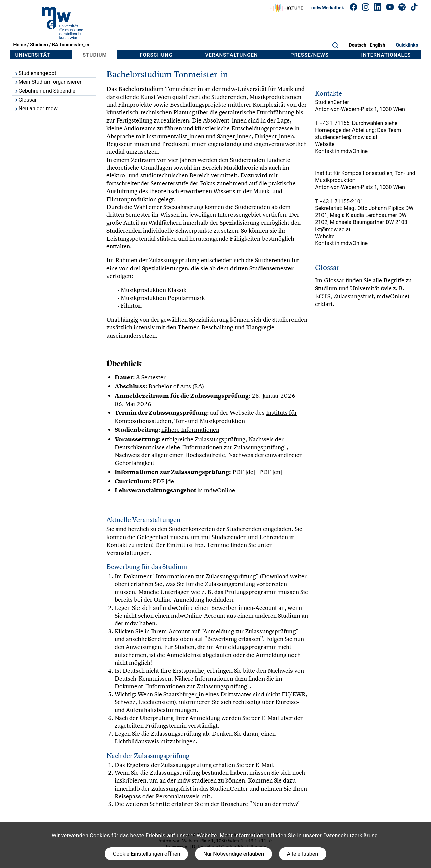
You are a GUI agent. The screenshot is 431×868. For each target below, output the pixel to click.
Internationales (386, 55)
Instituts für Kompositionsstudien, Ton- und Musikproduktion (206, 416)
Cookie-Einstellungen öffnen (146, 854)
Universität (33, 55)
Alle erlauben (303, 854)
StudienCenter (332, 102)
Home (20, 45)
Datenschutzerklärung (350, 836)
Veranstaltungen (232, 55)
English (377, 45)
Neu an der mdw (36, 109)
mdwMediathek (328, 8)
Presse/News (310, 55)
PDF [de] (244, 472)
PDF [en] (271, 472)
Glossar (25, 100)
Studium (39, 45)
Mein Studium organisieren (48, 82)
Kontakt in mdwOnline (341, 151)
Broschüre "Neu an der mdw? (259, 804)
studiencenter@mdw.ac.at (346, 137)
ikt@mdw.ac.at (333, 229)
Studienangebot (35, 73)
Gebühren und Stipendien (46, 91)
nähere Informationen (190, 430)
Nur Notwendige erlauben (234, 854)
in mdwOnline (216, 490)
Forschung (156, 55)
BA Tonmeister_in (71, 45)
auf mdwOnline (173, 608)
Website (325, 144)
